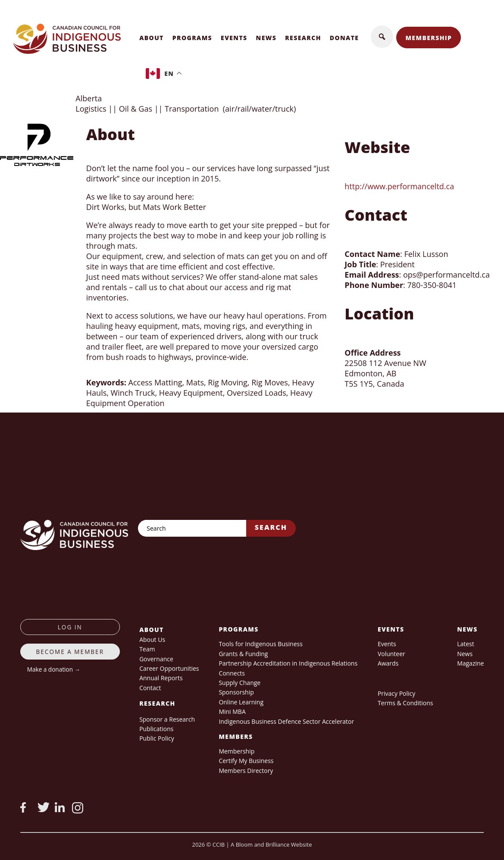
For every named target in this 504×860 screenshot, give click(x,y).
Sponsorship (236, 692)
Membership (429, 38)
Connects (232, 673)
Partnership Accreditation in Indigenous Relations (288, 663)
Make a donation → (54, 669)
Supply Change (239, 683)
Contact (150, 688)
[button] (382, 37)
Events (234, 38)
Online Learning (241, 702)
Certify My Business (246, 761)
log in (70, 627)
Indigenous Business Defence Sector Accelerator (286, 721)
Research (303, 38)
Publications (156, 729)
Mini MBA (232, 711)
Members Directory (246, 771)
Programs (192, 38)
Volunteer (391, 654)
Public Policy (157, 738)
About (152, 38)
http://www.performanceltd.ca (399, 186)
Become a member (70, 652)
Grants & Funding (243, 654)
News (266, 38)
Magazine (470, 663)
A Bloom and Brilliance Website (271, 844)
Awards (388, 663)
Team (147, 649)
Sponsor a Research (167, 719)
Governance (156, 659)
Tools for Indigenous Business (260, 644)
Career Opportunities (169, 668)
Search (271, 527)
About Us (152, 640)
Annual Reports (161, 678)
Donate (344, 38)
